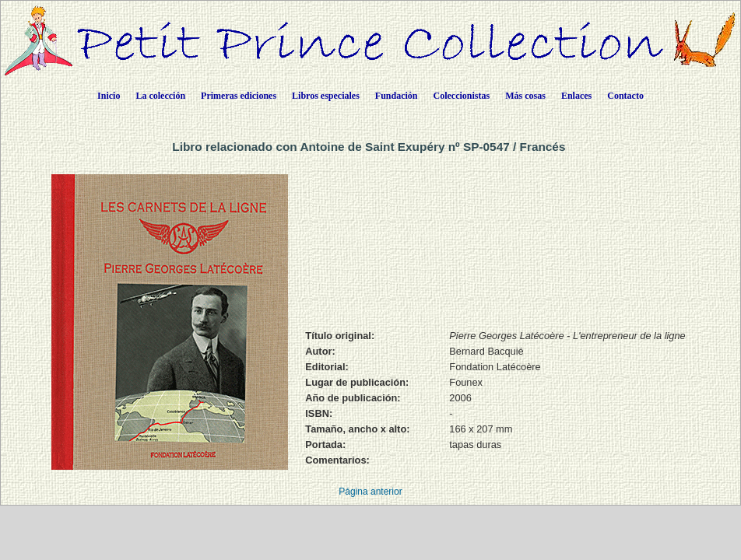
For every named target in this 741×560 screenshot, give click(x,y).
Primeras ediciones (239, 96)
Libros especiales (326, 96)
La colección (160, 96)
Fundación (397, 96)
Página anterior (370, 492)
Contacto (625, 96)
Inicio (109, 96)
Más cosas (525, 96)
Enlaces (576, 96)
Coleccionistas (462, 96)
